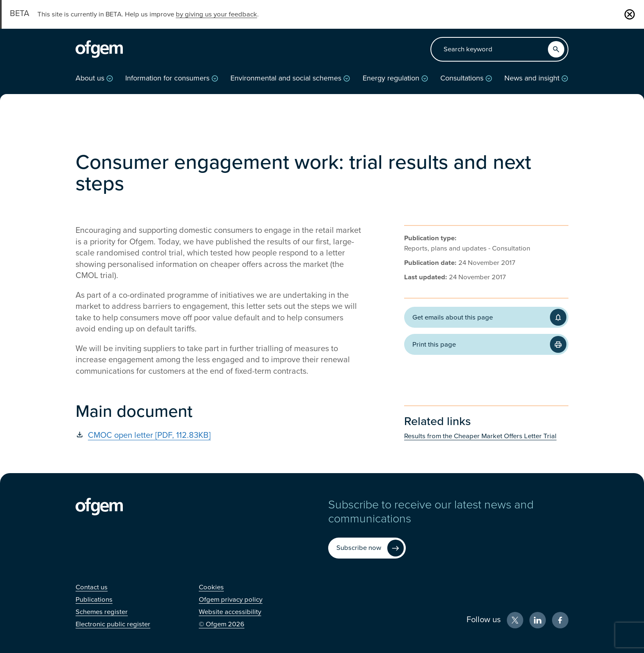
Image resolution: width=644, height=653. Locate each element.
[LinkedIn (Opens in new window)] (538, 620)
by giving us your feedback (216, 14)
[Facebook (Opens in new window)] (560, 620)
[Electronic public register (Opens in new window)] (113, 624)
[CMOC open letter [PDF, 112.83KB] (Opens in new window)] (219, 435)
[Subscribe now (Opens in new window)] (367, 548)
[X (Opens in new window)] (515, 620)
